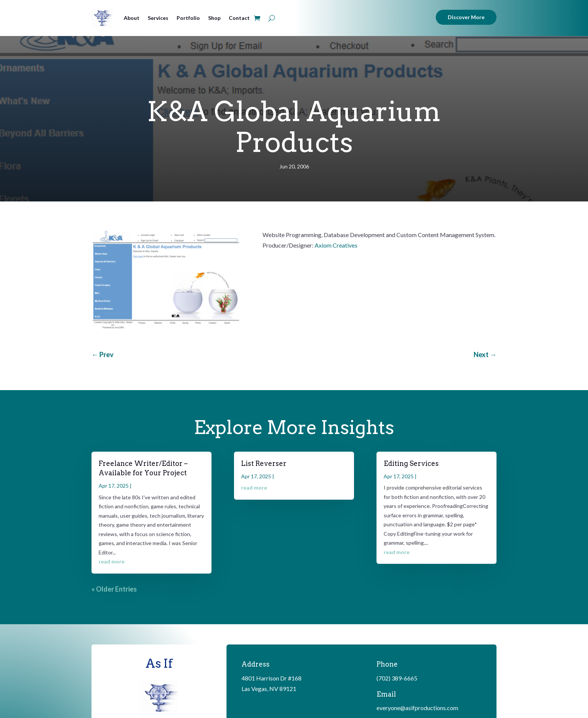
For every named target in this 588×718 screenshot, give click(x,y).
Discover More (466, 17)
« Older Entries (114, 589)
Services (158, 18)
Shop (214, 18)
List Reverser (264, 463)
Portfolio (188, 18)
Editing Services (411, 463)
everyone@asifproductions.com (417, 708)
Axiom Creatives (336, 245)
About (132, 18)
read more (112, 561)
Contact (239, 18)
